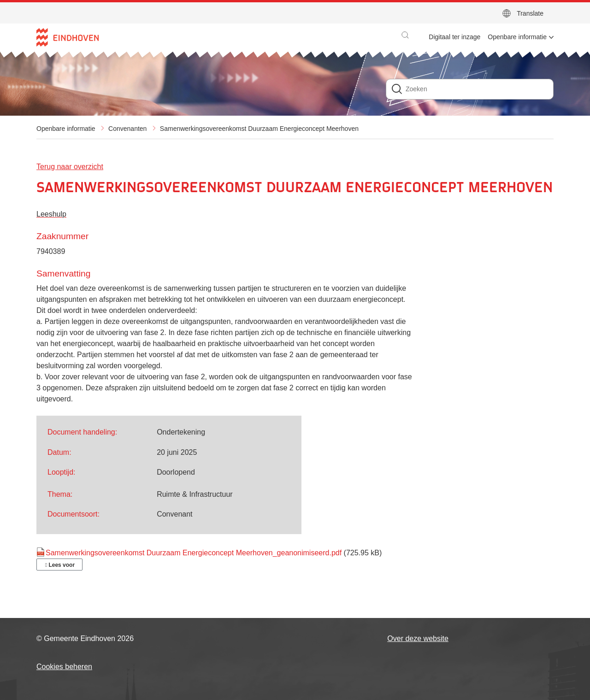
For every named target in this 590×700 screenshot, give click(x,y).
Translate (530, 13)
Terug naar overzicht (70, 167)
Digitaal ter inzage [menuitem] (454, 37)
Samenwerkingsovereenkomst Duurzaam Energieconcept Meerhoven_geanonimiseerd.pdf (194, 553)
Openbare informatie (66, 129)
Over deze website (418, 638)
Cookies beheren (64, 667)
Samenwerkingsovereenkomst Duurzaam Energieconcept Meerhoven (259, 129)
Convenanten (127, 129)
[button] (405, 35)
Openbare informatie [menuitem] (517, 37)
